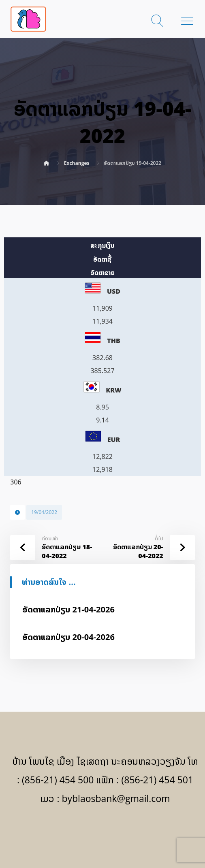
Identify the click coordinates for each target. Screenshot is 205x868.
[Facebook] (102, 832)
